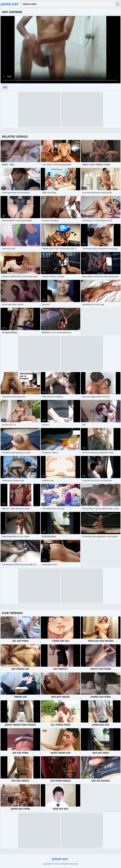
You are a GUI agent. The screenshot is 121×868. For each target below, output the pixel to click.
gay (5, 87)
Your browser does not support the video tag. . (61, 50)
